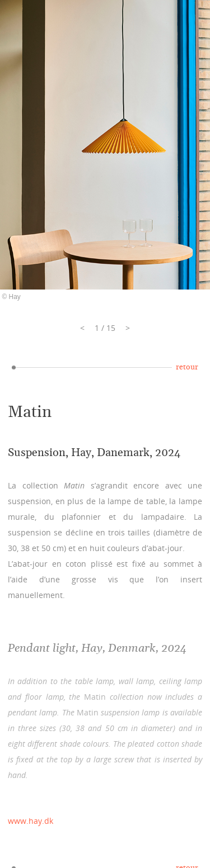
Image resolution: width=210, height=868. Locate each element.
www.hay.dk (31, 821)
